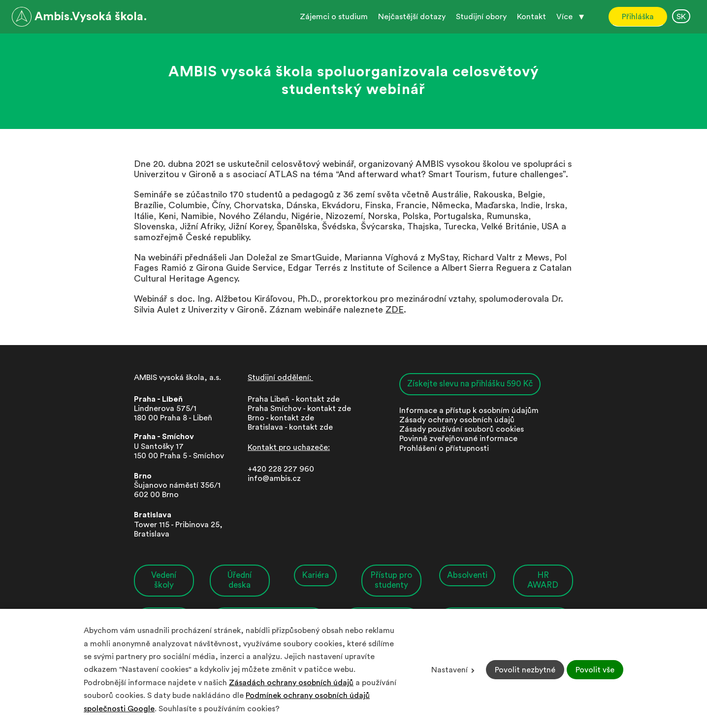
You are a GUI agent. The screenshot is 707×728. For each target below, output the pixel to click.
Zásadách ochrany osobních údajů (291, 683)
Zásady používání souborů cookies (462, 430)
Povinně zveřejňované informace (458, 439)
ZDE (395, 310)
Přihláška (638, 17)
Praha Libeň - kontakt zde (296, 399)
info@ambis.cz (274, 478)
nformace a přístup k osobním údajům (470, 411)
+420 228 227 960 (281, 469)
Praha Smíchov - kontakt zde (299, 409)
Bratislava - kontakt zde (290, 428)
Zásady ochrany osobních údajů (457, 420)
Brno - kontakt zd (279, 418)
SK (681, 17)
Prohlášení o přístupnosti (444, 448)
